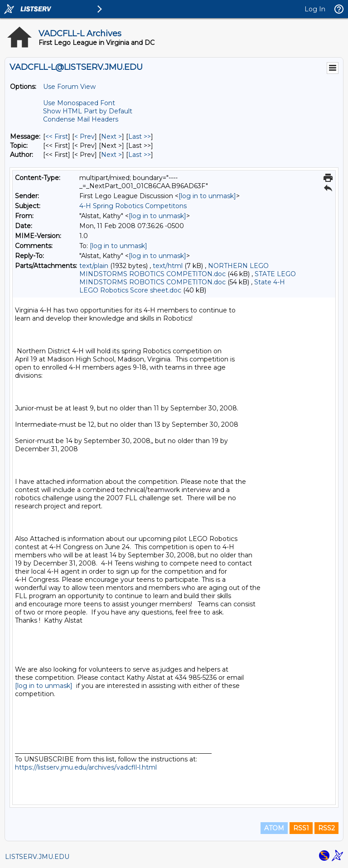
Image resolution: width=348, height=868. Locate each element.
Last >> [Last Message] (140, 137)
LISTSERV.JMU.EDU (37, 857)
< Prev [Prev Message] (85, 137)
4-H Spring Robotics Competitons (133, 206)
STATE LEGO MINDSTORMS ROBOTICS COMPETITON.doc (188, 278)
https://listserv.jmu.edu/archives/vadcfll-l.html (86, 767)
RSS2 (326, 828)
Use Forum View (69, 87)
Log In (315, 9)
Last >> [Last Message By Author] (140, 155)
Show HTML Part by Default (88, 111)
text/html (168, 266)
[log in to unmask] (207, 196)
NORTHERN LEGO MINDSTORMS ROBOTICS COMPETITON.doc (174, 270)
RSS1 (301, 828)
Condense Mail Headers (81, 119)
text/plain (94, 266)
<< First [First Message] (57, 137)
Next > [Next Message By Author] (111, 155)
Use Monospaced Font (79, 103)
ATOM (274, 828)
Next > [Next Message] (111, 137)
